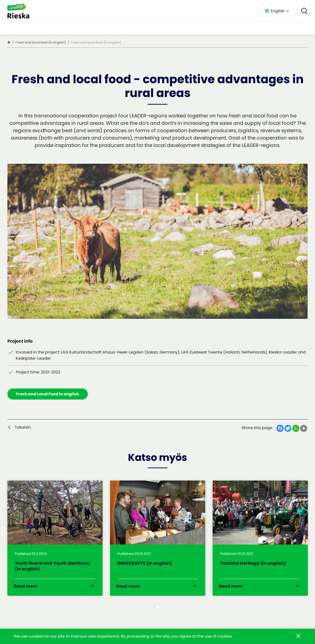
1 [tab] (158, 612)
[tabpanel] (55, 541)
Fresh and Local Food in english (49, 394)
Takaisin (23, 428)
